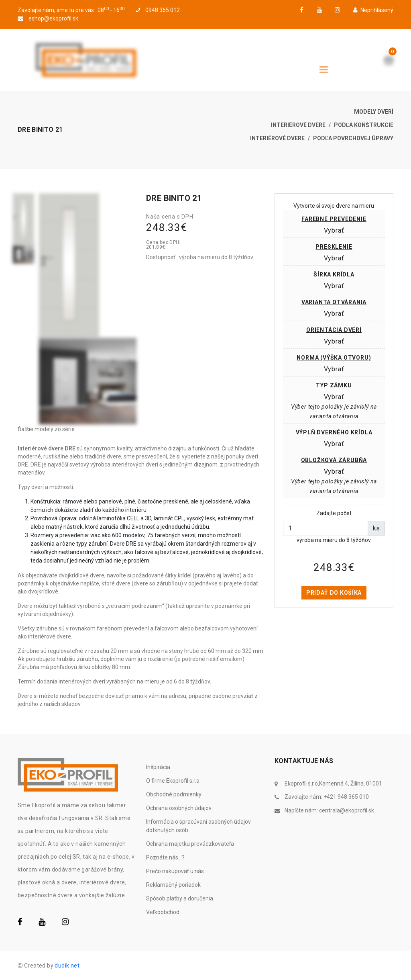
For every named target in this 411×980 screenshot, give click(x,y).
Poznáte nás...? (165, 857)
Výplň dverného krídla (334, 432)
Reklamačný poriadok (173, 885)
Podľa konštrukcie (364, 125)
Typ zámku (334, 385)
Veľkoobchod (163, 912)
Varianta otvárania (334, 302)
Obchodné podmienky (174, 794)
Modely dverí (374, 112)
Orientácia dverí (334, 330)
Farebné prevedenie (334, 219)
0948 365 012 (158, 10)
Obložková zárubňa (334, 460)
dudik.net (67, 966)
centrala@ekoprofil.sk (347, 810)
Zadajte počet (334, 513)
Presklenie (334, 247)
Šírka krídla (334, 274)
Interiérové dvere (298, 125)
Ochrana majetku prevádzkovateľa (190, 844)
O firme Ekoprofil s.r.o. (173, 781)
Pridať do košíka (334, 593)
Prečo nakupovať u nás (175, 871)
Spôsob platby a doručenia (180, 898)
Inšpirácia (158, 767)
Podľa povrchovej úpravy (353, 138)
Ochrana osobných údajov (179, 808)
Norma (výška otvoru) (334, 358)
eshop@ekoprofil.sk (48, 18)
